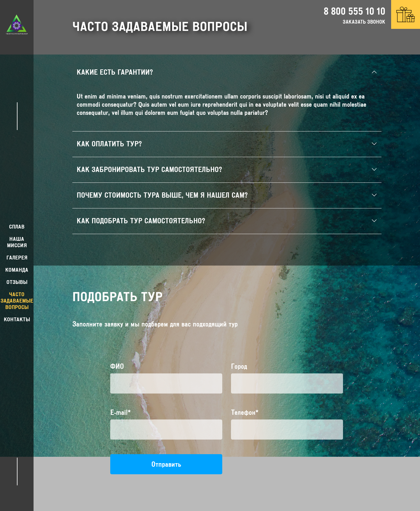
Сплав (17, 227)
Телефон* (245, 412)
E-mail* (120, 412)
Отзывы (17, 282)
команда (17, 270)
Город (239, 366)
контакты (17, 319)
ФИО (117, 366)
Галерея (17, 258)
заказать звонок (364, 22)
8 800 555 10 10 (355, 11)
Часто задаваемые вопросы (17, 301)
